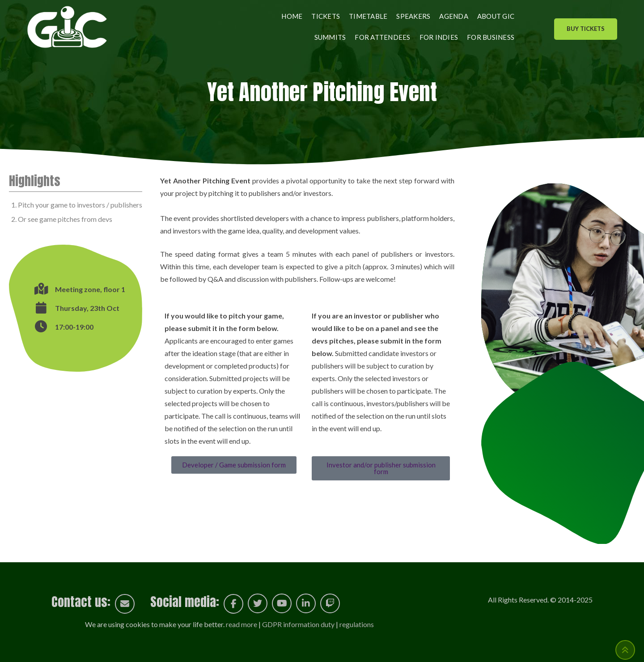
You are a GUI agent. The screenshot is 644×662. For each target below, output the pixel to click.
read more (241, 624)
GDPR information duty (298, 624)
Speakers (413, 16)
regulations (357, 624)
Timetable (368, 16)
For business (491, 37)
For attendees (382, 37)
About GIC (496, 16)
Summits (330, 37)
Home (292, 16)
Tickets (326, 16)
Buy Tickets (586, 29)
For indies (439, 37)
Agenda (454, 16)
